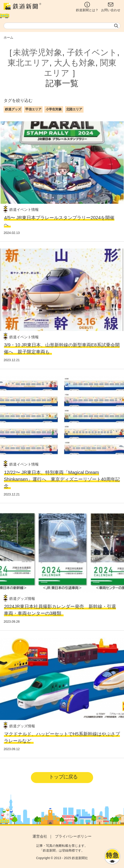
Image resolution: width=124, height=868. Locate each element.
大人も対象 (75, 63)
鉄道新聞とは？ (87, 7)
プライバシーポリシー (73, 836)
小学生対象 (54, 109)
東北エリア (28, 63)
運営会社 (40, 836)
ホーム (8, 37)
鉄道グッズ (13, 109)
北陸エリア (74, 109)
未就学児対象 (38, 52)
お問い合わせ (111, 7)
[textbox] (62, 26)
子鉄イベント (92, 52)
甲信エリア (33, 109)
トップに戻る (63, 777)
